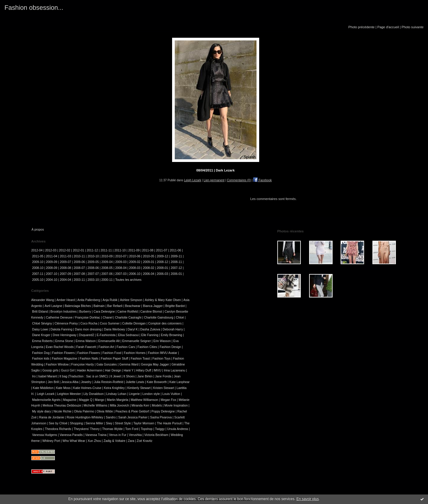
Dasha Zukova (150, 329)
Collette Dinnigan (134, 323)
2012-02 (64, 250)
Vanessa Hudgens (45, 435)
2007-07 (93, 274)
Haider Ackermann (90, 370)
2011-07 (162, 250)
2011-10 (120, 250)
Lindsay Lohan (116, 394)
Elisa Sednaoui (128, 335)
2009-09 (52, 262)
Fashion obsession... (34, 8)
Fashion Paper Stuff (115, 359)
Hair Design (113, 370)
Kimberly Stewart (139, 388)
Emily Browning (171, 335)
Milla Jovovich (119, 405)
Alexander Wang (43, 300)
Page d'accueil (388, 27)
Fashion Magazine (65, 359)
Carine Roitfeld (128, 312)
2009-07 (65, 262)
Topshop (147, 429)
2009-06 (79, 262)
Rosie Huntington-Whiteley (85, 417)
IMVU (158, 370)
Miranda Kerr (141, 405)
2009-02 (135, 262)
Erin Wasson (162, 341)
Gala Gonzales (107, 364)
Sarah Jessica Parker (133, 417)
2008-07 (79, 268)
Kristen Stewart (163, 388)
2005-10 (38, 280)
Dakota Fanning (61, 329)
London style (151, 394)
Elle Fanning (150, 335)
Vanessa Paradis (71, 435)
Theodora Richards (58, 429)
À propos (38, 230)
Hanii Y (129, 370)
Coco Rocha (89, 323)
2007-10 (52, 274)
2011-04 (52, 256)
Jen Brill (53, 382)
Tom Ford (132, 429)
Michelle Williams (95, 405)
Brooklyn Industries (64, 312)
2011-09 (134, 250)
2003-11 (79, 280)
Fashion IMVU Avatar (163, 353)
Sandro (111, 417)
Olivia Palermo (84, 411)
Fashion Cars (126, 347)
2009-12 (163, 256)
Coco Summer (110, 323)
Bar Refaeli (115, 306)
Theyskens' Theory (87, 429)
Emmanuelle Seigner (136, 341)
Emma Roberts (42, 341)
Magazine (70, 400)
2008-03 (135, 268)
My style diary (42, 411)
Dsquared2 (87, 335)
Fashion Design (170, 347)
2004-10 (52, 280)
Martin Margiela (118, 400)
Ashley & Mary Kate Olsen (163, 300)
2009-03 (121, 262)
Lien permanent (214, 180)
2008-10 (38, 268)
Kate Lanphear (180, 382)
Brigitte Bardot (175, 306)
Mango (100, 400)
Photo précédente (361, 27)
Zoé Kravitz (145, 441)
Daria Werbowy (115, 329)
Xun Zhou (94, 441)
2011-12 (92, 250)
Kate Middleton (43, 388)
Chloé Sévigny (42, 323)
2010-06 (135, 256)
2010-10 (93, 256)
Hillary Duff (144, 370)
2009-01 (149, 262)
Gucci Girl (68, 370)
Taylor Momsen (144, 423)
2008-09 (52, 268)
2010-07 (121, 256)
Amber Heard (66, 300)
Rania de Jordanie (51, 417)
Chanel (108, 318)
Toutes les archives (128, 280)
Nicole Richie (63, 411)
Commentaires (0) (239, 180)
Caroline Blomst (151, 312)
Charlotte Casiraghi (128, 318)
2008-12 (163, 262)
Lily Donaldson (94, 394)
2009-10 (38, 262)
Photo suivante (413, 27)
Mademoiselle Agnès (46, 400)
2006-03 (163, 274)
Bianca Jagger (153, 306)
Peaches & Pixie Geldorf (132, 411)
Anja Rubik (110, 300)
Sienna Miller (95, 423)
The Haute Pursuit (169, 423)
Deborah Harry (173, 329)
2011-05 (38, 256)
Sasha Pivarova (161, 417)
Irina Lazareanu (174, 370)
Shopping (76, 423)
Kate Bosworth (157, 382)
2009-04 (107, 262)
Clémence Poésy (66, 323)
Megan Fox (169, 400)
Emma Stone (64, 341)
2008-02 (149, 268)
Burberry (85, 312)
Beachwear (133, 306)
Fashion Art (106, 347)
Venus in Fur (118, 435)
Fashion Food (112, 353)
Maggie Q (86, 400)
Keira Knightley (114, 388)
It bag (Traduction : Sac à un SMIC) (84, 376)
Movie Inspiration (176, 405)
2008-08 (65, 268)
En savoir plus (307, 499)
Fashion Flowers (63, 353)
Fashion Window (57, 364)
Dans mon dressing (88, 329)
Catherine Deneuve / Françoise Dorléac (73, 318)
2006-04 (149, 274)
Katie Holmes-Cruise (87, 388)
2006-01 (176, 274)
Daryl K (133, 329)
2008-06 (93, 268)
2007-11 (38, 274)
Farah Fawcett (86, 347)
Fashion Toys (162, 359)
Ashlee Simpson (131, 300)
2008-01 (163, 268)
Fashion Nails (89, 359)
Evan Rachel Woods (60, 347)
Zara (131, 441)
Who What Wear (74, 441)
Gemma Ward (129, 364)
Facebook (262, 180)
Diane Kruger (41, 335)
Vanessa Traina (96, 435)
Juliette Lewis (135, 382)
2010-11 (79, 256)
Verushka (135, 435)
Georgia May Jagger (155, 364)
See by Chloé (58, 423)
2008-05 (107, 268)
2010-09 (107, 256)
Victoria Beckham (156, 435)
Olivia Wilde (105, 411)
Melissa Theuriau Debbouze (62, 405)
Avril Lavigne (53, 306)
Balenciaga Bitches (78, 306)
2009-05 (93, 262)
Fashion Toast (140, 359)
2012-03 (51, 250)
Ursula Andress (177, 429)
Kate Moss (63, 388)
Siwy (109, 423)
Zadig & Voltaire (114, 441)
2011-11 (106, 250)
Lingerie (134, 394)
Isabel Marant (48, 376)
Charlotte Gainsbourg (159, 318)
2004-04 (65, 280)
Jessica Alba (70, 382)
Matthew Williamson (144, 400)
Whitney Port (51, 441)
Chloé (180, 318)
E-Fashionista (106, 335)
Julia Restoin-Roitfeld (108, 382)
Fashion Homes (135, 353)
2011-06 (175, 250)
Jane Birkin (145, 376)
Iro (34, 376)
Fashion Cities (147, 347)
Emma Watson (86, 341)
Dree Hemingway (65, 335)
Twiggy (160, 429)
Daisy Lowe (40, 329)
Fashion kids (41, 359)
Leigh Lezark (193, 180)
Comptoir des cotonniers (165, 323)
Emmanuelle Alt (109, 341)
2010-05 (149, 256)
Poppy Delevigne (163, 411)
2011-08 (148, 250)
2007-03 (121, 274)
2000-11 (107, 280)
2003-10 (93, 280)
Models (157, 405)
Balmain (99, 306)
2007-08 (79, 274)
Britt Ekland (40, 312)
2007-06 (107, 274)
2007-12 (176, 268)
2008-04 (121, 268)
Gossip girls (50, 370)
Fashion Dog (41, 353)
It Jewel (116, 376)
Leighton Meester (69, 394)
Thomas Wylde (112, 429)
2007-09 (65, 274)
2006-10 (135, 274)
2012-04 (37, 250)
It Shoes (129, 376)
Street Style (123, 423)
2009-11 (176, 256)
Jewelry (86, 382)
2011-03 (65, 256)
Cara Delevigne (104, 312)
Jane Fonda (163, 376)
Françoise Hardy (83, 364)
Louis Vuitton (171, 394)
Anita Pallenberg (89, 300)
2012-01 (78, 250)
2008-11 (176, 262)
